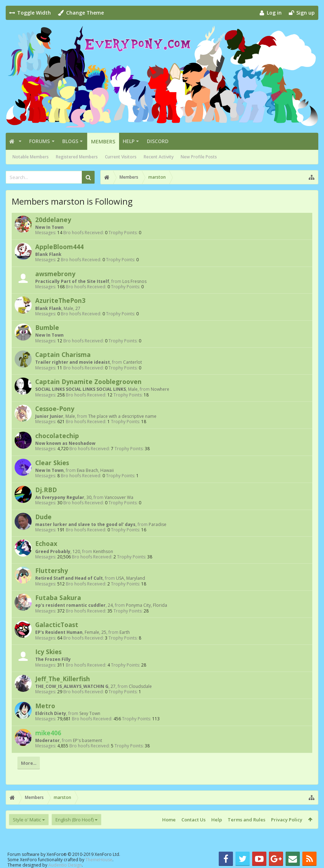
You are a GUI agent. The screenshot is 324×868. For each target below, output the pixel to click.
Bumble (47, 327)
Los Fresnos (134, 281)
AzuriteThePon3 (60, 300)
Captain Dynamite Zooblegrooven (88, 382)
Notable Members (31, 157)
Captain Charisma (63, 354)
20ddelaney (53, 220)
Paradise (158, 524)
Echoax (46, 543)
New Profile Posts (199, 157)
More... (29, 763)
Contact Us (193, 820)
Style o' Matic (27, 820)
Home (169, 820)
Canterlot (132, 362)
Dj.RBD (46, 490)
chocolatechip (57, 436)
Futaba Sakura (58, 598)
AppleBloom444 (59, 247)
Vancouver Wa (119, 497)
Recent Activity (159, 157)
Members (103, 141)
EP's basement (87, 740)
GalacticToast (57, 625)
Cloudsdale (140, 686)
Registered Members (77, 157)
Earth (125, 632)
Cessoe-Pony (55, 409)
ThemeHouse (99, 860)
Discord (158, 141)
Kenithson (103, 551)
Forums (39, 141)
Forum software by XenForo (64, 854)
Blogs (70, 141)
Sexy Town (90, 713)
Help (129, 141)
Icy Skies (48, 652)
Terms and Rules (246, 820)
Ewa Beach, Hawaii (95, 470)
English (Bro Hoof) (75, 820)
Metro (45, 706)
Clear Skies (52, 463)
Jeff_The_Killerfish (63, 679)
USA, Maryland (131, 578)
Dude (43, 517)
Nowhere (160, 389)
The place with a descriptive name (122, 416)
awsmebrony (55, 274)
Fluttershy (52, 570)
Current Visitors (121, 157)
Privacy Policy (287, 820)
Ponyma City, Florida (147, 605)
